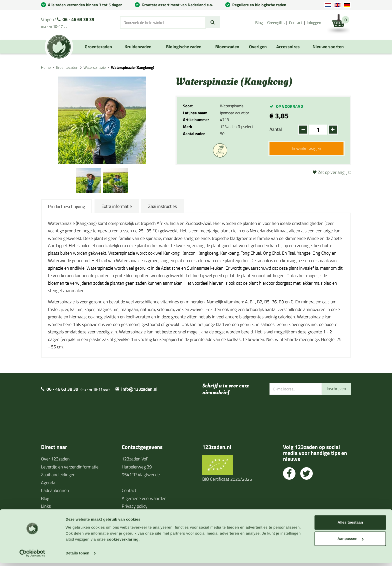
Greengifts (276, 23)
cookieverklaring (123, 542)
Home (46, 67)
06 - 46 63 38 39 (78, 19)
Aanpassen (350, 542)
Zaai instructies (162, 206)
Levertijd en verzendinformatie (70, 467)
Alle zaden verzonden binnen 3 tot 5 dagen (85, 5)
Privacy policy (135, 506)
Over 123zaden (55, 459)
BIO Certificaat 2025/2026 (227, 479)
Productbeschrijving (66, 206)
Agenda (48, 483)
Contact (296, 23)
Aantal (276, 129)
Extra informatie (117, 206)
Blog (259, 23)
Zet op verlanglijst (334, 172)
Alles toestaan (350, 525)
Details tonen (77, 556)
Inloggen (314, 23)
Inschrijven (336, 389)
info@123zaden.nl (139, 389)
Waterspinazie (95, 67)
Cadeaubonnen (55, 490)
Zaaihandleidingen (58, 475)
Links (46, 506)
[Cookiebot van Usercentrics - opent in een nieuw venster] (32, 556)
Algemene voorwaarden (144, 498)
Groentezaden (67, 67)
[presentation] (307, 411)
